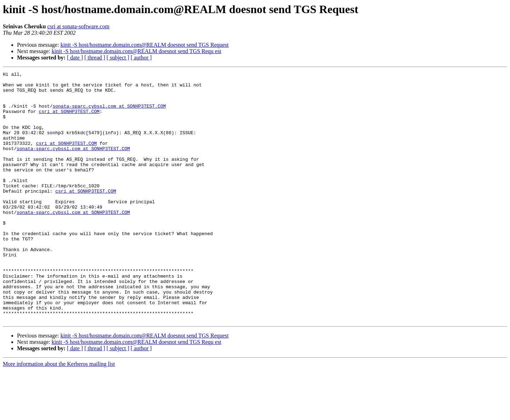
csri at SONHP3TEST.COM (69, 120)
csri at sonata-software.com (78, 26)
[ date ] (75, 58)
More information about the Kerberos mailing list (59, 414)
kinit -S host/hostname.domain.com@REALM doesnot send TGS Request (145, 45)
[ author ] (141, 58)
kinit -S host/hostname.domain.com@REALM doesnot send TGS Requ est (137, 51)
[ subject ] (118, 58)
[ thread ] (95, 58)
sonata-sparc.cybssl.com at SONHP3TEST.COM (109, 113)
